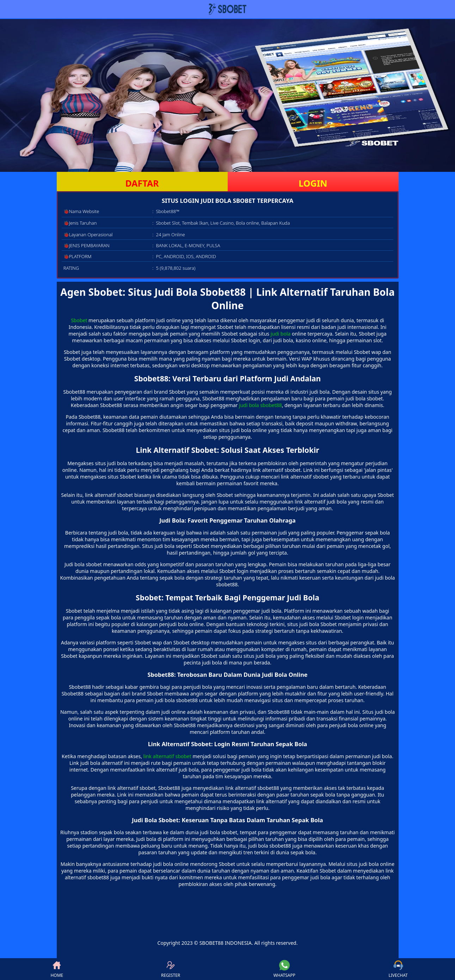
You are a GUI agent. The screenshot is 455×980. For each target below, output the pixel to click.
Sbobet (79, 320)
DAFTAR (142, 183)
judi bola (281, 334)
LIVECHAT (398, 969)
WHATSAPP (284, 969)
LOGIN (313, 183)
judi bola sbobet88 (260, 405)
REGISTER (171, 969)
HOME (57, 969)
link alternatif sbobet (167, 756)
